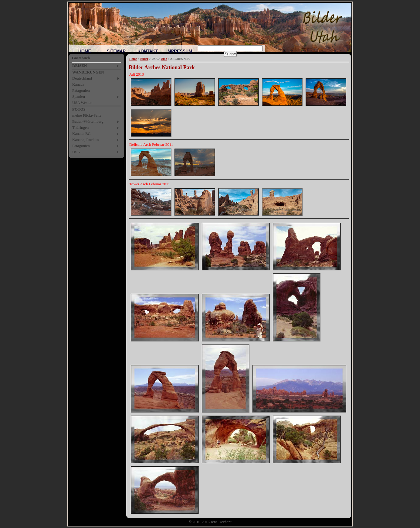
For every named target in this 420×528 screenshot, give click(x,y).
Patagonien (81, 90)
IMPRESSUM (179, 51)
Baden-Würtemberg (88, 121)
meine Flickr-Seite (87, 115)
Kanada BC (81, 134)
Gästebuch (81, 58)
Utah (164, 59)
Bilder (144, 59)
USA (76, 152)
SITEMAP (116, 51)
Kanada (78, 84)
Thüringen (80, 127)
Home (133, 59)
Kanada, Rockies (86, 140)
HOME (85, 51)
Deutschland (82, 78)
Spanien (79, 96)
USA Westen (82, 103)
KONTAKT (148, 51)
